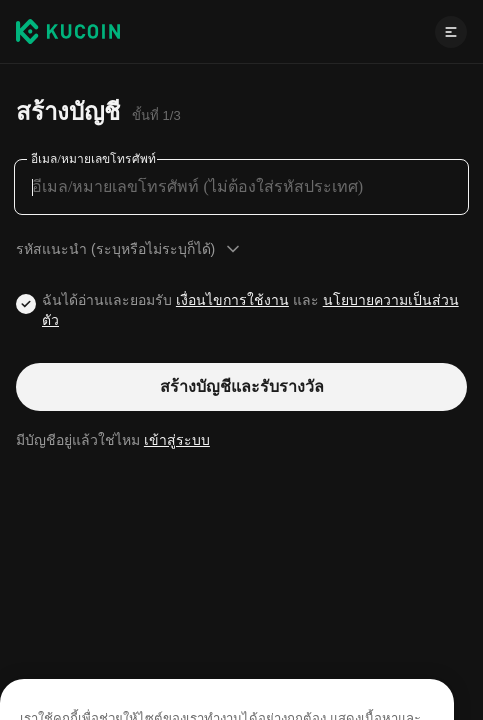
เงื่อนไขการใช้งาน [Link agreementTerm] (232, 300)
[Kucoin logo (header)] (68, 31)
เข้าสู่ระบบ (177, 440)
